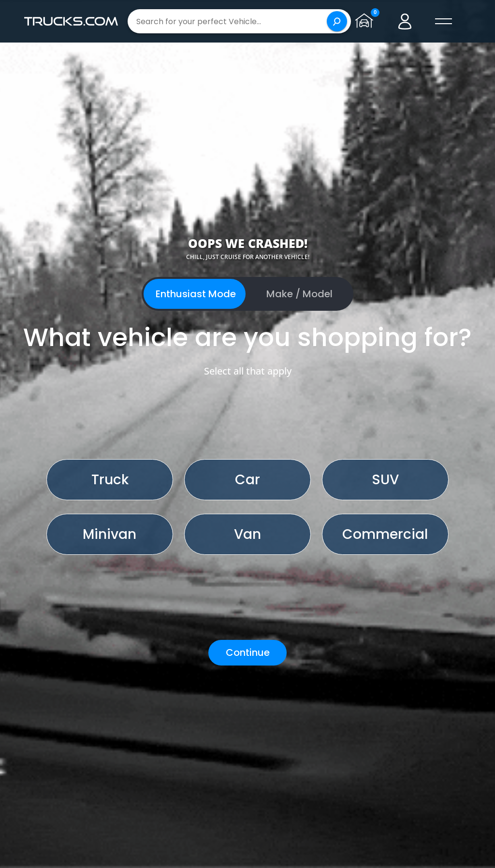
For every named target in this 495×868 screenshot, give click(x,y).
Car (247, 480)
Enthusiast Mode (196, 294)
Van (247, 534)
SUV (385, 480)
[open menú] (444, 21)
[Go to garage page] (366, 21)
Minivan (109, 534)
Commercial (385, 534)
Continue (248, 652)
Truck (110, 480)
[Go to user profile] (405, 21)
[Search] (337, 21)
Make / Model (299, 294)
